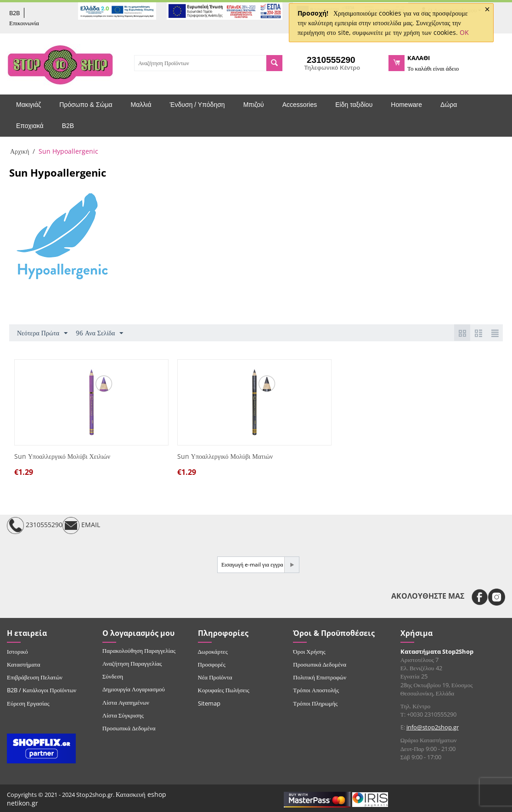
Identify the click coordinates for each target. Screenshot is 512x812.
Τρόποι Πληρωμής (315, 703)
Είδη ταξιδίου (354, 105)
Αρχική (20, 151)
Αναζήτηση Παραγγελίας (132, 663)
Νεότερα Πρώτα (42, 333)
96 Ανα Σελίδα (99, 333)
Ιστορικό (17, 651)
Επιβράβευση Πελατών (35, 677)
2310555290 (35, 526)
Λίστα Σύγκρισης (123, 715)
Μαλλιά (141, 105)
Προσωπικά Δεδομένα (129, 728)
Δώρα (449, 105)
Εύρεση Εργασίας (28, 703)
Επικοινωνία (24, 23)
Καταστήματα (24, 664)
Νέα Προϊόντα (215, 677)
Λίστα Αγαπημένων (126, 702)
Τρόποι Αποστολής (316, 690)
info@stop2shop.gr (433, 727)
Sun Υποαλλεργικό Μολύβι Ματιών (225, 457)
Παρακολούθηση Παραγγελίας (139, 651)
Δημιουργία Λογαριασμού (134, 689)
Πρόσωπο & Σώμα (86, 105)
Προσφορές (212, 664)
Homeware (406, 105)
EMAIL (81, 526)
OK (464, 32)
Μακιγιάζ (28, 105)
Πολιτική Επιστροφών (320, 677)
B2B (14, 13)
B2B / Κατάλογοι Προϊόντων (42, 690)
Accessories (300, 105)
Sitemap (209, 703)
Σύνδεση (113, 676)
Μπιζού (254, 105)
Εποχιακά (30, 126)
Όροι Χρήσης (309, 651)
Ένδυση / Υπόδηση (197, 105)
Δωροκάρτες (213, 651)
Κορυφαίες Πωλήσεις (224, 690)
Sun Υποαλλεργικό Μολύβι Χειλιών (62, 457)
